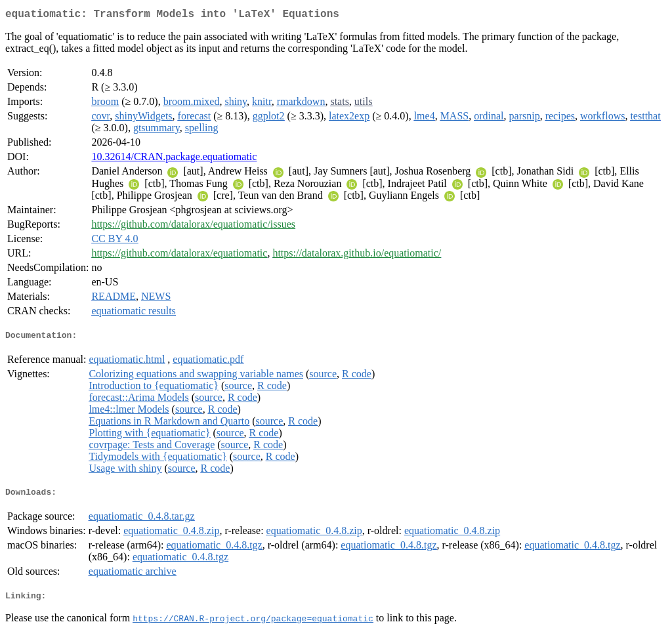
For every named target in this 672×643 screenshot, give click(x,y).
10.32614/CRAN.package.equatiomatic (174, 159)
